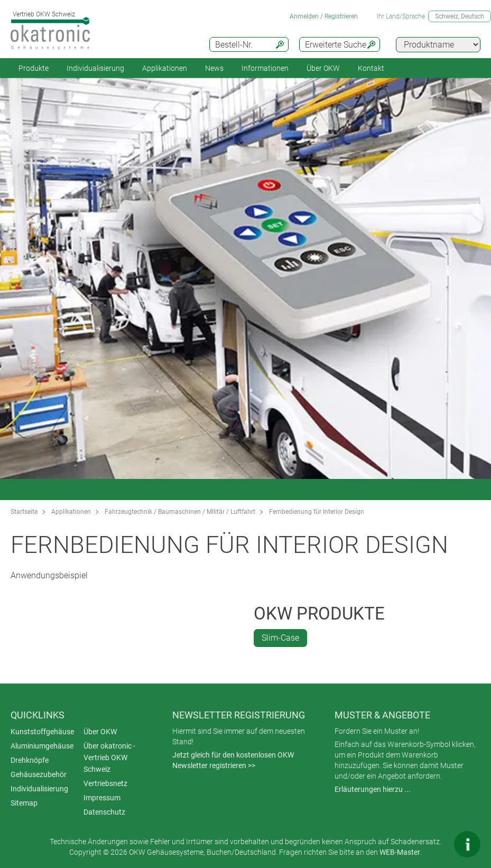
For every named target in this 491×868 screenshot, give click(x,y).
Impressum (102, 798)
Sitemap (24, 803)
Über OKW (100, 732)
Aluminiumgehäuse (42, 746)
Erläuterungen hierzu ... (373, 789)
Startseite (24, 512)
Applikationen (165, 68)
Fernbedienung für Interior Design (317, 512)
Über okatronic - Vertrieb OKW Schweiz (109, 758)
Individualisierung (95, 68)
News (214, 68)
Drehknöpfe (30, 760)
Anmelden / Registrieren (324, 16)
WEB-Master (400, 852)
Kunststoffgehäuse (42, 732)
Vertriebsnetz (105, 783)
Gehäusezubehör (39, 774)
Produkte (34, 68)
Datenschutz (104, 812)
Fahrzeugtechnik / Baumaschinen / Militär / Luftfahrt (180, 512)
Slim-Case (280, 638)
